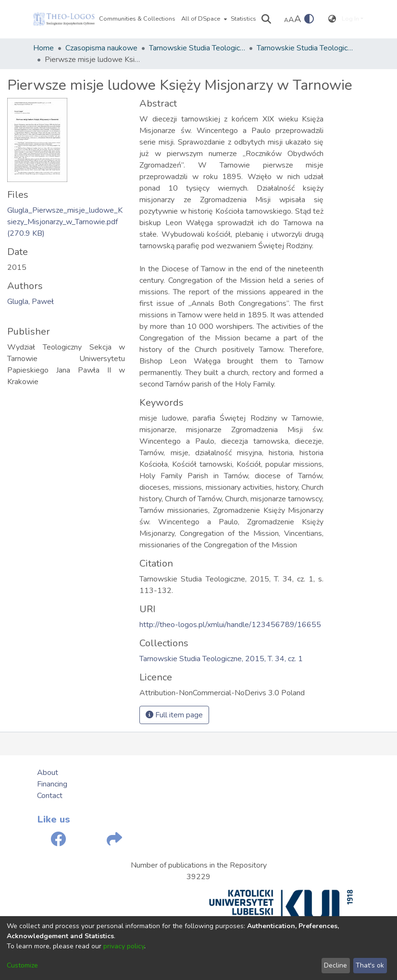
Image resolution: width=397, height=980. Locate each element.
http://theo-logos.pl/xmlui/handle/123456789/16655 (230, 625)
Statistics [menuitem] (243, 19)
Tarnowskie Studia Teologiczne (197, 48)
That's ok (370, 965)
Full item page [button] (174, 715)
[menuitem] (203, 19)
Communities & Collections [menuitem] (137, 19)
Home (43, 48)
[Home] (64, 19)
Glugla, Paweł (31, 302)
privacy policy (124, 946)
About (48, 773)
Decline (335, 965)
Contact (50, 796)
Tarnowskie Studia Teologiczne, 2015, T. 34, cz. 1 (305, 48)
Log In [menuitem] (350, 19)
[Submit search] (267, 19)
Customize (22, 965)
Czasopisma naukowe (101, 48)
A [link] (286, 20)
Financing (52, 784)
